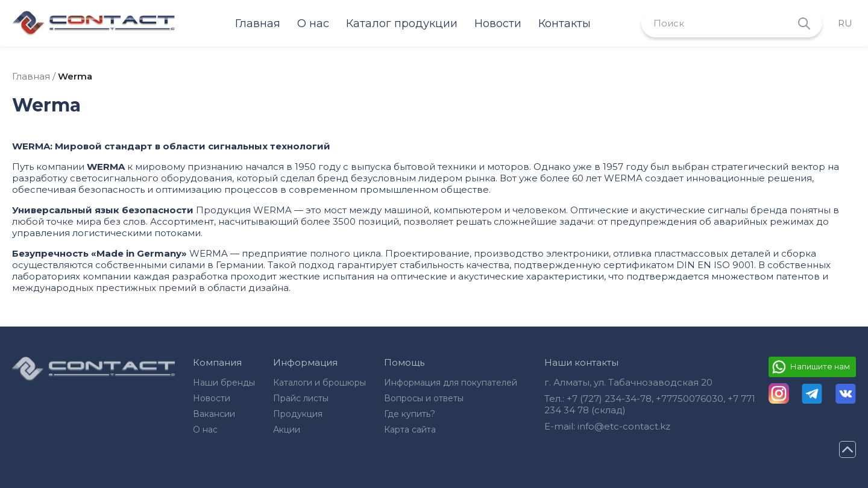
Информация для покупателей (451, 383)
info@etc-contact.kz (624, 426)
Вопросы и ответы (424, 398)
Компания (217, 362)
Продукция (298, 414)
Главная (258, 23)
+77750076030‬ (690, 399)
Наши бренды (224, 383)
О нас (313, 23)
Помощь (404, 362)
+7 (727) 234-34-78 (609, 399)
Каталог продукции (402, 23)
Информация (305, 362)
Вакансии (214, 414)
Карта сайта (410, 430)
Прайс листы (301, 398)
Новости (498, 23)
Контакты (565, 23)
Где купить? (410, 414)
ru (845, 23)
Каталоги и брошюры (319, 383)
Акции (287, 430)
